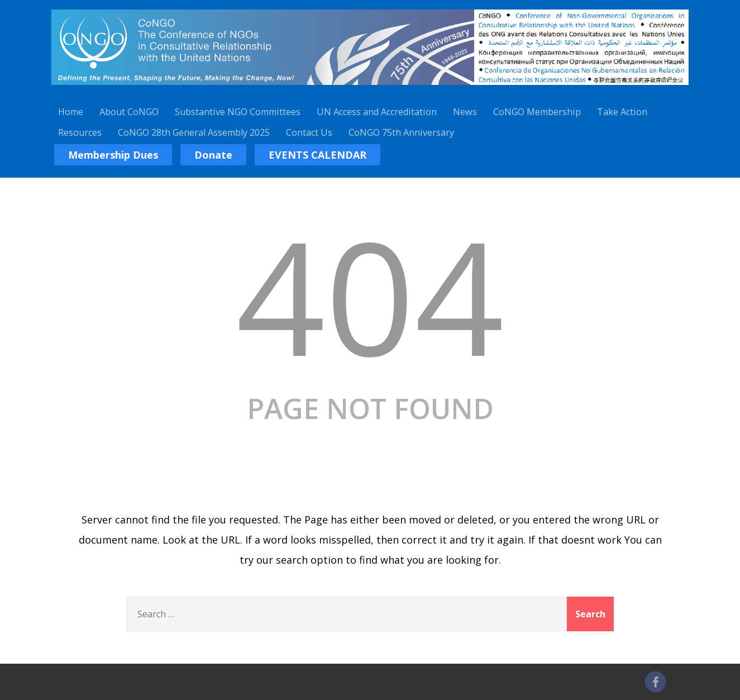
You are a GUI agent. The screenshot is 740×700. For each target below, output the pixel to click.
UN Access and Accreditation (377, 112)
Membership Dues (113, 155)
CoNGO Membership (537, 112)
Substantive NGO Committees (238, 112)
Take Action (622, 112)
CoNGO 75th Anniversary (401, 132)
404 (370, 295)
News (465, 112)
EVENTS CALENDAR (318, 155)
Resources (80, 132)
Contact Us (309, 132)
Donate (213, 155)
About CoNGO (129, 112)
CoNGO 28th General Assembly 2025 (194, 132)
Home (71, 112)
